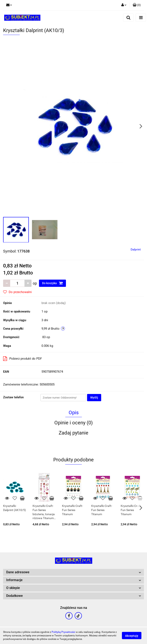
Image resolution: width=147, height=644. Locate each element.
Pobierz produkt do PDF (22, 359)
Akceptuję (132, 636)
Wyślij (94, 397)
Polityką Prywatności (63, 632)
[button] (137, 5)
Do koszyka (52, 283)
